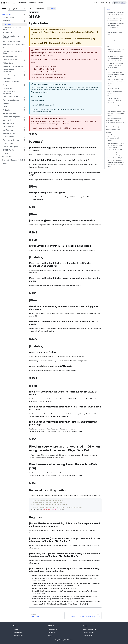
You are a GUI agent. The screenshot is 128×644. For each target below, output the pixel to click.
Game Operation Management (13, 66)
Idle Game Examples (10, 56)
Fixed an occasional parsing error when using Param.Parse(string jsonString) (116, 114)
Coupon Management (10, 97)
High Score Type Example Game (14, 45)
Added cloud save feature (114, 88)
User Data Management (11, 75)
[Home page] (31, 8)
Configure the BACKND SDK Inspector (12, 29)
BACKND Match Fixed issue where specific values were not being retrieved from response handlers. (116, 163)
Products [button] (40, 3)
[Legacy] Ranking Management (9, 93)
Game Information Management (9, 71)
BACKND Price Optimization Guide (12, 52)
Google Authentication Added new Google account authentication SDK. (116, 25)
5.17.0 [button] (96, 3)
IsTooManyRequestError (39, 112)
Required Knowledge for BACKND (11, 37)
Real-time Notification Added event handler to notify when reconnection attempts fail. (115, 59)
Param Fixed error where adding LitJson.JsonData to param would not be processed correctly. (116, 138)
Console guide (32, 3)
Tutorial (6, 48)
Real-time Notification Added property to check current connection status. (115, 65)
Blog (50, 636)
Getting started (22, 3)
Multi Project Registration (12, 41)
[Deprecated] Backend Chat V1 (12, 160)
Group (5, 85)
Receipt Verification (10, 113)
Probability (7, 110)
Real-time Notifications (11, 140)
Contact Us (88, 636)
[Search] (119, 3)
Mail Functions (8, 130)
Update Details (8, 24)
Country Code (8, 143)
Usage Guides (17, 633)
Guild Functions (8, 137)
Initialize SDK (7, 33)
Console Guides (18, 636)
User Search (7, 120)
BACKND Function (9, 150)
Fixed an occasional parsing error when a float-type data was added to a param (116, 107)
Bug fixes (108, 132)
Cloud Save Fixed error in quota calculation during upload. (116, 50)
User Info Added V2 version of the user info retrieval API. (115, 20)
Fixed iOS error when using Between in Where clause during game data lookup (116, 74)
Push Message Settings (11, 100)
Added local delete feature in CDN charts (115, 92)
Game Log (7, 103)
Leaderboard (7, 88)
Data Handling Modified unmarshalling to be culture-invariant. (115, 42)
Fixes (107, 30)
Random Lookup (9, 123)
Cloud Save (7, 78)
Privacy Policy (88, 633)
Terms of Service (89, 630)
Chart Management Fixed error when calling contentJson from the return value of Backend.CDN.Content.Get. (116, 146)
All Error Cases (8, 63)
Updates (108, 9)
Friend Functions (9, 127)
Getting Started (8, 18)
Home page (53, 630)
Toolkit (4, 163)
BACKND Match (7, 157)
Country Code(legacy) (11, 147)
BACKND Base (7, 14)
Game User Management (11, 82)
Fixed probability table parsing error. (115, 34)
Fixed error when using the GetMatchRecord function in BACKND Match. (115, 100)
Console (51, 633)
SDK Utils (6, 153)
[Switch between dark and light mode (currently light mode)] (110, 3)
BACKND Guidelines (10, 21)
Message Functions (10, 133)
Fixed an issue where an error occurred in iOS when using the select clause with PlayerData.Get (115, 120)
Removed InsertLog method (113, 129)
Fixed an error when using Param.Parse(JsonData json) (114, 126)
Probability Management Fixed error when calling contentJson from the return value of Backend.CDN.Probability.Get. (116, 155)
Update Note (104, 3)
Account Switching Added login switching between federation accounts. (116, 14)
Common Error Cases (10, 60)
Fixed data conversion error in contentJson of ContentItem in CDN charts (116, 81)
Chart (5, 107)
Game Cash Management (12, 117)
